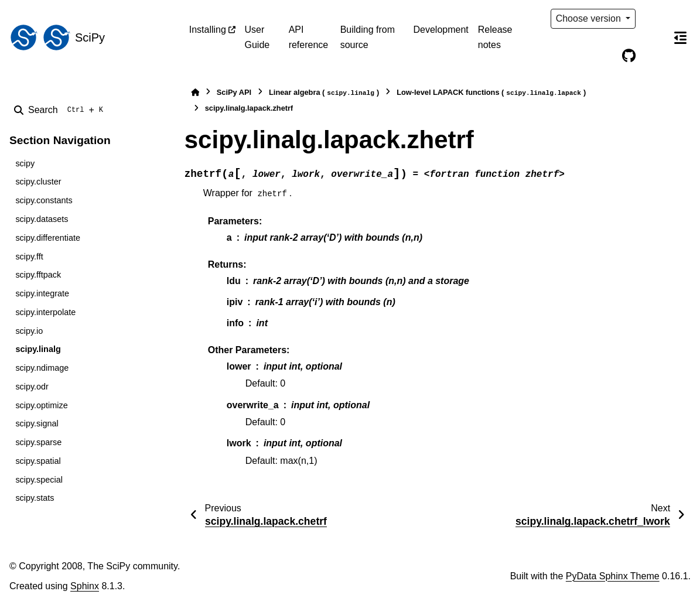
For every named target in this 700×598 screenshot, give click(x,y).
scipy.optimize (41, 405)
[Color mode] (653, 19)
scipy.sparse (38, 442)
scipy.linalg (38, 349)
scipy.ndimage (42, 368)
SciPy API (234, 92)
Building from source (368, 37)
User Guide (257, 37)
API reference (309, 37)
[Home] (195, 92)
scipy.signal (37, 423)
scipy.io (29, 331)
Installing (208, 30)
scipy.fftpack (38, 275)
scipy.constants (44, 200)
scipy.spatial (38, 461)
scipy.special (39, 480)
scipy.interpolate (45, 312)
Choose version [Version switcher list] (590, 18)
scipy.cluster (38, 182)
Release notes (495, 37)
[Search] (61, 110)
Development (441, 30)
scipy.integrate (42, 293)
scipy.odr (32, 387)
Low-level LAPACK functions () (491, 93)
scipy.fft (29, 257)
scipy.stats (35, 498)
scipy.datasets (42, 219)
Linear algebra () (324, 93)
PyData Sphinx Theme (613, 576)
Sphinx (85, 586)
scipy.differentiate (48, 238)
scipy (25, 163)
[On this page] (680, 37)
